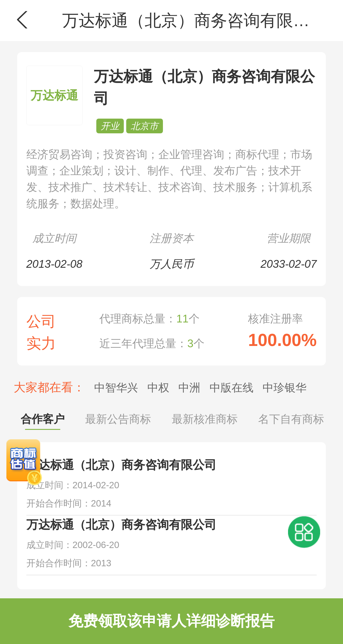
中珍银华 (285, 388)
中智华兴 (116, 388)
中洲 (189, 388)
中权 (158, 388)
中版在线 (232, 388)
